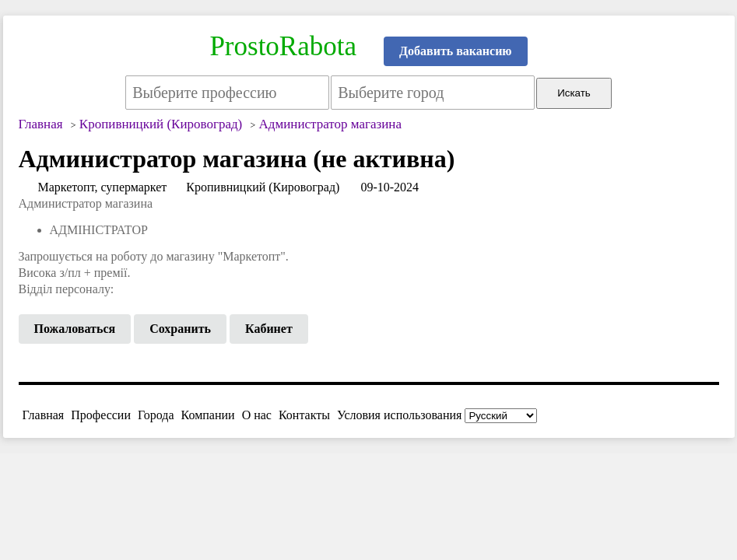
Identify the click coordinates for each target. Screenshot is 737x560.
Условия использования (399, 415)
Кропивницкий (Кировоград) (263, 187)
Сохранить (180, 329)
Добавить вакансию (456, 51)
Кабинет (269, 329)
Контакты (304, 415)
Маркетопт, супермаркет (103, 187)
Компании (208, 415)
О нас (257, 415)
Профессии (101, 415)
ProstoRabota (283, 46)
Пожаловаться (75, 329)
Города (156, 415)
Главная (44, 415)
